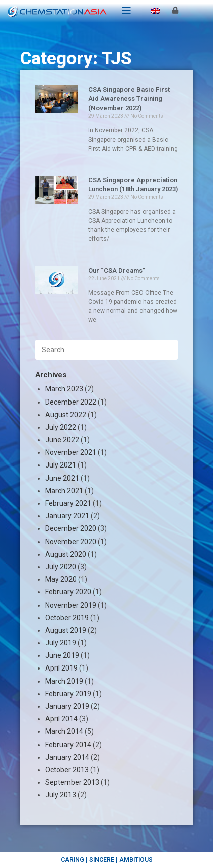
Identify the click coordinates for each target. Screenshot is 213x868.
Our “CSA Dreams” (117, 270)
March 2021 (64, 491)
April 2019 (61, 668)
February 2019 (68, 694)
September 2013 (72, 782)
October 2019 (67, 618)
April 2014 (61, 719)
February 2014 (68, 745)
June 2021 (62, 478)
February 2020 (68, 592)
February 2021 (68, 503)
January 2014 (67, 757)
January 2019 (67, 706)
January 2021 (67, 516)
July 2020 (61, 567)
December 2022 (71, 402)
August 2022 (66, 415)
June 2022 (62, 440)
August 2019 (66, 630)
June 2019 (62, 655)
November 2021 (71, 452)
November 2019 (71, 605)
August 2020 (66, 554)
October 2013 (67, 770)
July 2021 (61, 465)
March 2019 (64, 681)
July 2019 (61, 643)
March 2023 (64, 389)
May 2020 (61, 579)
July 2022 (61, 427)
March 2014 (64, 731)
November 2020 (71, 542)
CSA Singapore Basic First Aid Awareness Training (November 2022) (129, 98)
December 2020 (71, 528)
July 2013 (61, 795)
